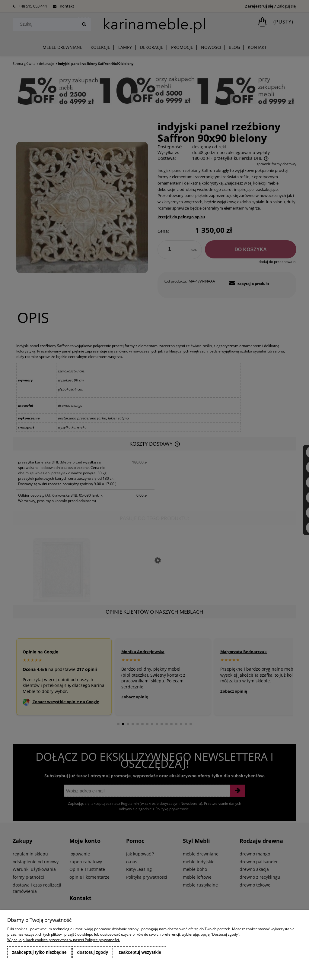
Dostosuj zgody (93, 952)
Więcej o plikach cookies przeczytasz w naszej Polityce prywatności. (64, 940)
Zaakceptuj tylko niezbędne (39, 952)
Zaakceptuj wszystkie (140, 952)
